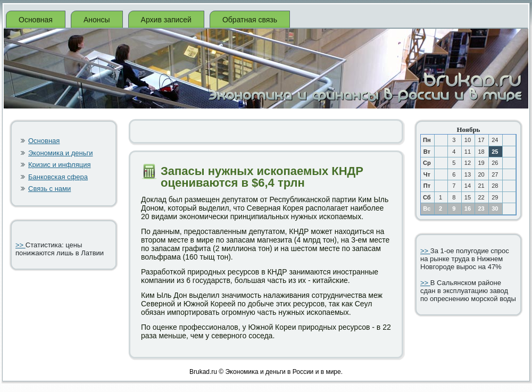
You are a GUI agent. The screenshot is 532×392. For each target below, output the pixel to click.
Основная (36, 20)
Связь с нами (49, 189)
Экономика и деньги (60, 153)
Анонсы (97, 20)
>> (20, 245)
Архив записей (166, 20)
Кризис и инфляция (60, 165)
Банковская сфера (58, 177)
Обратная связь (250, 20)
